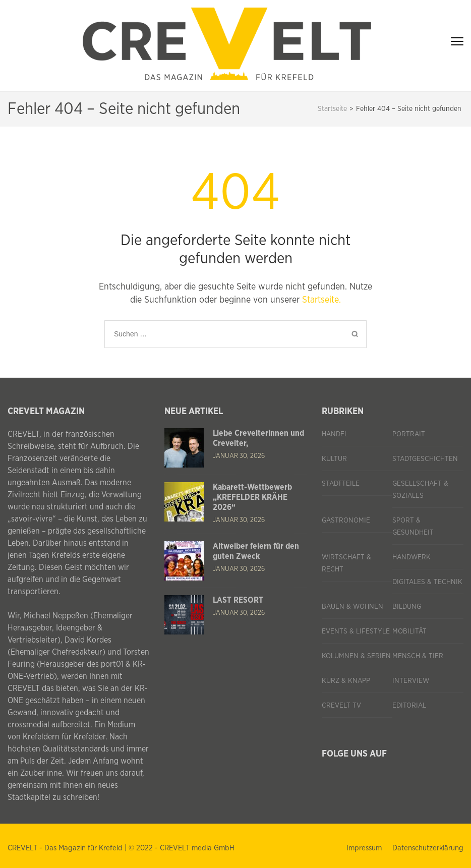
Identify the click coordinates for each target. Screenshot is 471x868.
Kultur (334, 459)
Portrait (409, 434)
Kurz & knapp (346, 681)
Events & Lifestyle (356, 631)
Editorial (409, 706)
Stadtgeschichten (425, 459)
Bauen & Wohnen (352, 607)
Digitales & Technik (427, 582)
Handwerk (411, 557)
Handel (335, 434)
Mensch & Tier (418, 656)
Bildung (407, 607)
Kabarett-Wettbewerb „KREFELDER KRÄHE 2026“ (252, 497)
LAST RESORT (238, 600)
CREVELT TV (341, 706)
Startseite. (321, 300)
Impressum (364, 848)
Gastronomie (346, 520)
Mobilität (409, 631)
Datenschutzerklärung (428, 848)
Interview (411, 681)
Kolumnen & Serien (356, 656)
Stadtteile (341, 484)
